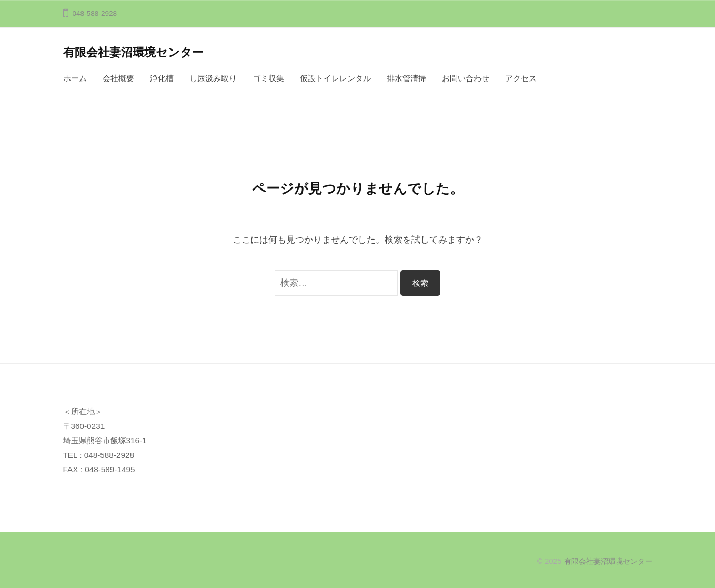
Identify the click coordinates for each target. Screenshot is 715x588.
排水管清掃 (406, 78)
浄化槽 (162, 78)
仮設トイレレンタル (335, 78)
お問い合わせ (466, 78)
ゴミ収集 (268, 78)
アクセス (521, 78)
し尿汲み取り (213, 78)
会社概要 (118, 78)
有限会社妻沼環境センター (133, 52)
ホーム (75, 78)
